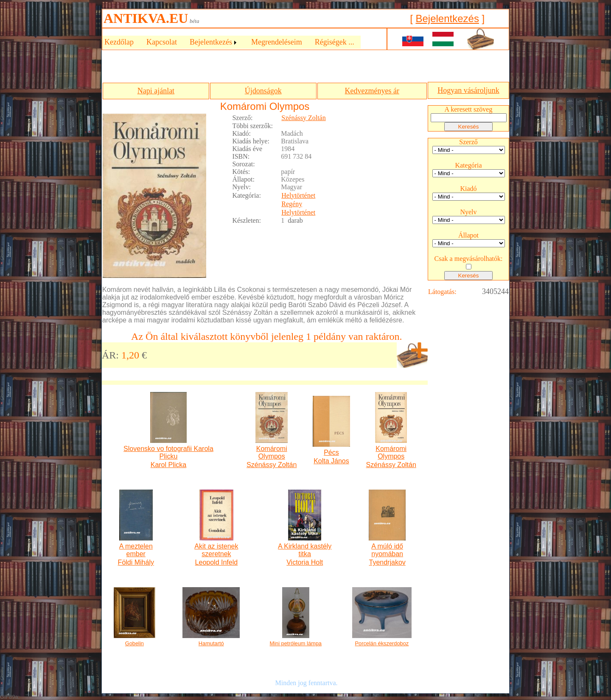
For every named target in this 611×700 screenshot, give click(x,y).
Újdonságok (263, 91)
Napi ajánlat (156, 91)
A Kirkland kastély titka (305, 550)
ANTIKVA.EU (146, 18)
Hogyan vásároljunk (468, 90)
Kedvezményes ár (372, 91)
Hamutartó (211, 643)
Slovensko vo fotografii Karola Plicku (168, 452)
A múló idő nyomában (387, 550)
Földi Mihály (136, 562)
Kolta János (331, 461)
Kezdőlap (119, 42)
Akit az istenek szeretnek (216, 550)
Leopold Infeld (217, 562)
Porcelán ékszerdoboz (382, 643)
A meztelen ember (136, 550)
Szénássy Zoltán (303, 118)
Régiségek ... (335, 42)
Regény (292, 204)
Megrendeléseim (277, 42)
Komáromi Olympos (272, 452)
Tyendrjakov (387, 562)
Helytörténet (298, 195)
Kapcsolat (162, 42)
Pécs (331, 452)
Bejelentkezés (447, 18)
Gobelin (135, 643)
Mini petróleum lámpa (296, 643)
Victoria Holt (305, 562)
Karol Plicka (168, 465)
